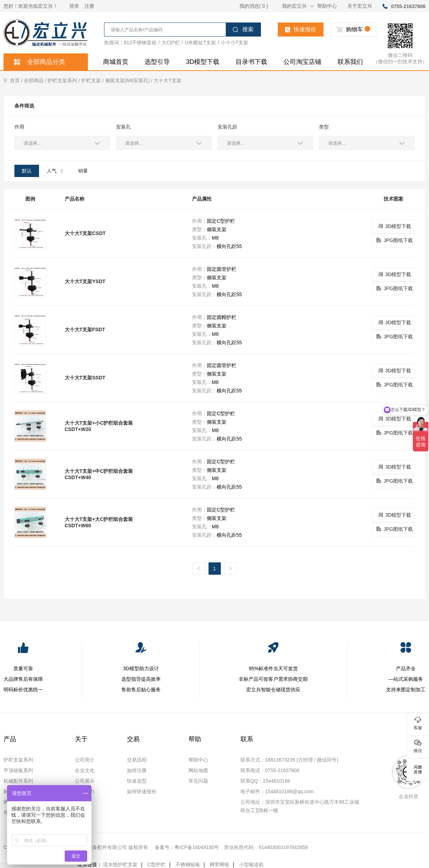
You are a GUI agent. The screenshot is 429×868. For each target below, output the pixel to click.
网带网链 (219, 864)
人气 (55, 171)
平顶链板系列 (18, 770)
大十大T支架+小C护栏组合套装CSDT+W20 (99, 426)
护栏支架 (93, 81)
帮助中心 (327, 6)
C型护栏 (156, 864)
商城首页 (116, 62)
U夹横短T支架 (200, 43)
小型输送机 (251, 864)
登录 (74, 6)
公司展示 (85, 781)
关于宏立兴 (360, 6)
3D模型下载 (203, 62)
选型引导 (157, 62)
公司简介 (85, 760)
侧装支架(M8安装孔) (129, 81)
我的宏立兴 (298, 6)
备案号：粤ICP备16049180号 (187, 847)
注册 (89, 6)
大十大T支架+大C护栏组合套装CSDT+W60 (99, 522)
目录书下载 (251, 62)
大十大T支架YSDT (85, 281)
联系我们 (350, 62)
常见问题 (198, 781)
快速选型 (137, 781)
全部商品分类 (40, 62)
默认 (27, 171)
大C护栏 (171, 43)
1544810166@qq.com (289, 791)
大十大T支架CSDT (85, 233)
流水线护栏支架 (120, 864)
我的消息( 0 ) (254, 6)
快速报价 (301, 29)
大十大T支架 (168, 80)
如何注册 (137, 770)
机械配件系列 (18, 781)
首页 (14, 81)
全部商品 (36, 81)
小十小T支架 (235, 43)
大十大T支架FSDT (85, 329)
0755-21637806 (408, 6)
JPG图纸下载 (393, 240)
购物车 (353, 29)
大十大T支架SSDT (85, 378)
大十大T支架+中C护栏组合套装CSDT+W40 (99, 474)
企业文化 (85, 770)
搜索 (243, 29)
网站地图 (198, 770)
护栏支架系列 (64, 81)
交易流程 (137, 760)
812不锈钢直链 (140, 43)
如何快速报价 (142, 791)
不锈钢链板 (188, 864)
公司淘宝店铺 (302, 62)
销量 (83, 171)
